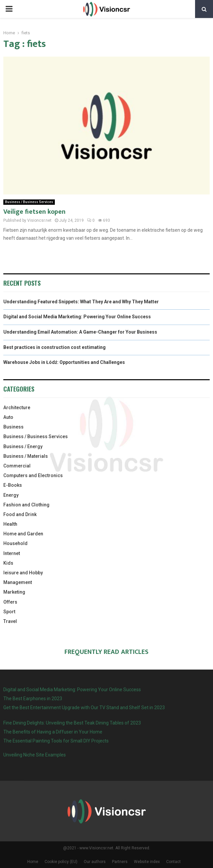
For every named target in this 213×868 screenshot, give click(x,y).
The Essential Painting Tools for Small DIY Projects (56, 741)
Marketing (14, 592)
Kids (8, 563)
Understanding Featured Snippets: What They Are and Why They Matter (81, 302)
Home (33, 862)
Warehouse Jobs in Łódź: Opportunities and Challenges (64, 362)
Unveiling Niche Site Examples (35, 755)
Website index (147, 862)
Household (15, 543)
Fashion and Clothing (26, 505)
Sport (9, 612)
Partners (120, 862)
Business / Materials (26, 456)
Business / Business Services (29, 202)
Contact (173, 862)
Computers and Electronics (33, 475)
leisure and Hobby (23, 573)
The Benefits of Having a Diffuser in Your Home (53, 732)
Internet (12, 553)
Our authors (95, 862)
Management (18, 582)
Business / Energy (23, 446)
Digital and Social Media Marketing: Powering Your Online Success (77, 317)
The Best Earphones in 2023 (33, 699)
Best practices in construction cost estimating (54, 347)
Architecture (17, 408)
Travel (10, 621)
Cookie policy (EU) (61, 862)
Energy (11, 495)
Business (13, 427)
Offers (10, 602)
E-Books (13, 485)
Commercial (17, 466)
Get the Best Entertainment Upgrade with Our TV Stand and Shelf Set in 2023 (84, 708)
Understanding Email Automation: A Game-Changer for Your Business (80, 332)
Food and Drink (20, 514)
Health (10, 524)
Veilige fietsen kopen (34, 212)
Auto (8, 417)
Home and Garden (23, 534)
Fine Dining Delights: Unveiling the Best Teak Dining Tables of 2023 (72, 723)
